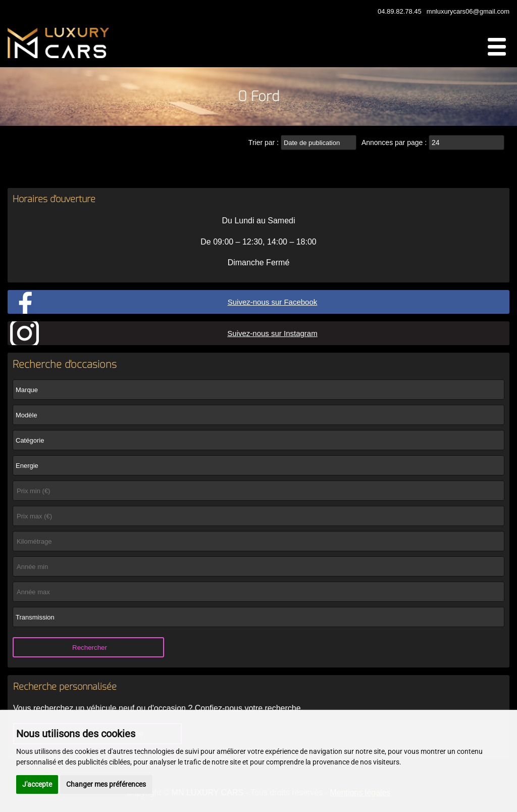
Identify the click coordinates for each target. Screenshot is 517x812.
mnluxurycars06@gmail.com (468, 11)
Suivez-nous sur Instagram (272, 333)
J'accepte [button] (37, 784)
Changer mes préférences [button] (106, 784)
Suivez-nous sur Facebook (273, 302)
